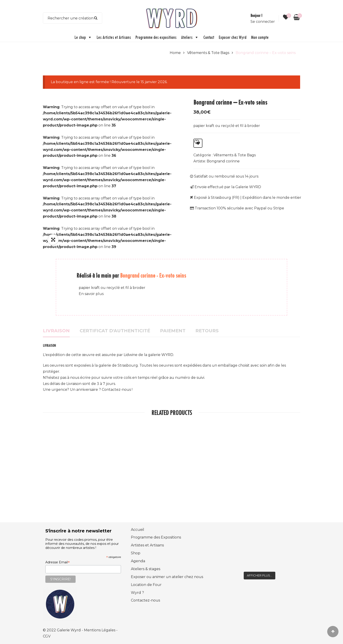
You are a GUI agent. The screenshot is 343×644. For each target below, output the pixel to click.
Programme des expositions (156, 37)
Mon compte (260, 37)
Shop (136, 553)
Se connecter (263, 22)
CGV (47, 636)
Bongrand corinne (223, 161)
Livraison (56, 331)
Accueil (138, 530)
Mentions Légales (100, 630)
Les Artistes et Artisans (114, 37)
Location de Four (146, 585)
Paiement (173, 331)
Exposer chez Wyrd (233, 37)
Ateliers (190, 37)
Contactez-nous (145, 600)
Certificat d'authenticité (115, 331)
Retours (207, 331)
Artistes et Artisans (147, 545)
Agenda (138, 561)
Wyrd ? (137, 593)
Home (175, 53)
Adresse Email (58, 562)
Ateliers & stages (146, 569)
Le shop (83, 37)
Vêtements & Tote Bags (208, 53)
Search (96, 18)
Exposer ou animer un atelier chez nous (167, 577)
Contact (209, 37)
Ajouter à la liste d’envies (197, 142)
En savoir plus (91, 294)
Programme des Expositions (156, 537)
